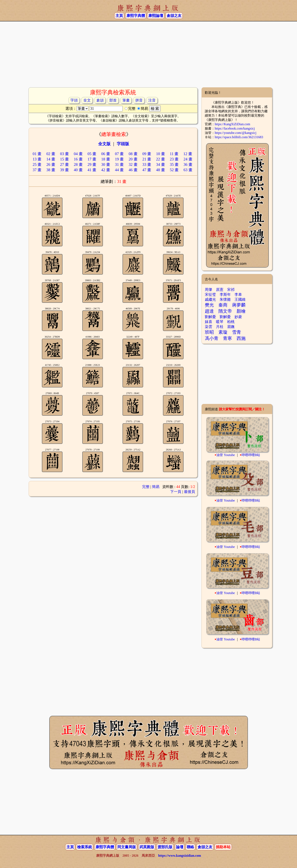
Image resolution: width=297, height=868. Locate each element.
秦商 (223, 305)
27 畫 (64, 164)
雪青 (237, 332)
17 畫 (92, 159)
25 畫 (37, 164)
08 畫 (133, 154)
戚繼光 (210, 299)
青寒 (227, 338)
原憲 (220, 290)
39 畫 (64, 170)
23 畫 (174, 159)
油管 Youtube (226, 455)
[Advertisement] (148, 54)
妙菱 (238, 317)
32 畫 (133, 164)
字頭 (74, 100)
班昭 (209, 332)
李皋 (238, 295)
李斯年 (225, 295)
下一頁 (176, 492)
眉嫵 (231, 327)
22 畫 (161, 159)
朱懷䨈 (225, 299)
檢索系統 (85, 847)
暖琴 (220, 322)
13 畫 (37, 159)
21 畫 (147, 159)
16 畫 (78, 159)
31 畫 (119, 164)
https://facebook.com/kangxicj (235, 128)
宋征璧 (210, 295)
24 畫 (188, 159)
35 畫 (174, 164)
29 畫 (92, 164)
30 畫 (106, 164)
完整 (146, 487)
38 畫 (51, 170)
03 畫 (64, 154)
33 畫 (147, 164)
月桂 (220, 327)
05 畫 (92, 154)
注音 (152, 100)
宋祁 (231, 290)
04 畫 (78, 154)
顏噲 (241, 311)
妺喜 (209, 322)
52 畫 (174, 170)
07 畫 (119, 154)
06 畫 (106, 154)
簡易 (156, 487)
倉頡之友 (174, 16)
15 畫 (64, 159)
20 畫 (133, 159)
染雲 (209, 327)
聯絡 (190, 847)
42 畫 (106, 170)
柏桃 (231, 322)
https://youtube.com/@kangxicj (236, 133)
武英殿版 (147, 847)
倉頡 (100, 100)
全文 (87, 100)
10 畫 (161, 154)
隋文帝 (225, 311)
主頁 (119, 16)
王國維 (240, 299)
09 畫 (147, 154)
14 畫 (51, 159)
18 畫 (106, 159)
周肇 (209, 290)
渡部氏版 (165, 847)
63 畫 (188, 170)
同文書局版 (127, 847)
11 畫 (174, 154)
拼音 (139, 100)
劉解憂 (210, 317)
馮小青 (212, 338)
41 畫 (92, 170)
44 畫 (119, 170)
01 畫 (37, 154)
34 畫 (161, 164)
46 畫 (133, 170)
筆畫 (126, 100)
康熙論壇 (156, 16)
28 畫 (78, 164)
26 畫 (51, 164)
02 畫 (51, 154)
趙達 (209, 311)
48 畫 (161, 170)
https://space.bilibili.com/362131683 (239, 137)
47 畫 (147, 170)
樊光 (209, 305)
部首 (113, 100)
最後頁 (190, 492)
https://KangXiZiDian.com (232, 124)
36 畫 (188, 164)
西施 (241, 338)
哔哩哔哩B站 (251, 455)
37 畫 (37, 170)
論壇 (180, 847)
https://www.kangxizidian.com (180, 856)
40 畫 (78, 170)
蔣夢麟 (239, 305)
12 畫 (188, 154)
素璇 (223, 332)
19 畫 (119, 159)
